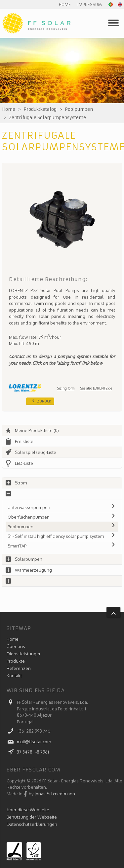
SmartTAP (62, 546)
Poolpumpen (79, 109)
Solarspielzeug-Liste (31, 452)
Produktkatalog (40, 109)
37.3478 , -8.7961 (33, 752)
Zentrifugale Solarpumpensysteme (47, 118)
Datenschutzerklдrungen (32, 824)
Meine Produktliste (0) (32, 430)
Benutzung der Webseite (32, 817)
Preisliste (19, 441)
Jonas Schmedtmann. (55, 794)
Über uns (16, 646)
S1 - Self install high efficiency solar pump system (62, 536)
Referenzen (19, 668)
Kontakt (14, 676)
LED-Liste (19, 463)
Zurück (41, 401)
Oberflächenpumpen (62, 517)
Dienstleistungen (24, 654)
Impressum (90, 4)
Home (65, 4)
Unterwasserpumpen (62, 507)
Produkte (16, 661)
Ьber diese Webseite (28, 810)
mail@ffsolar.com (34, 742)
